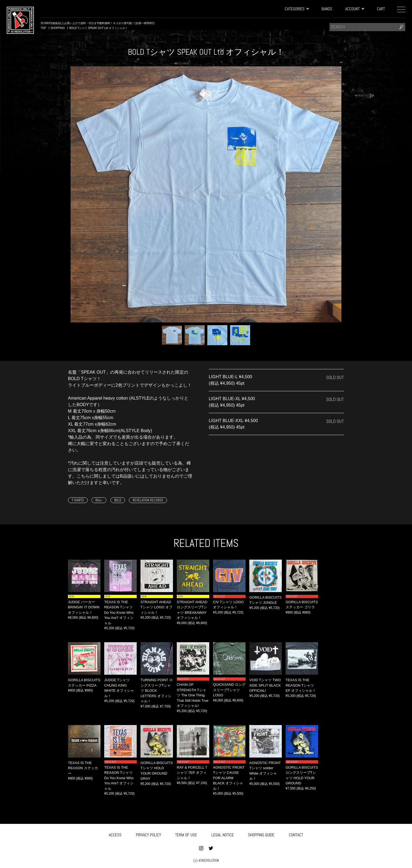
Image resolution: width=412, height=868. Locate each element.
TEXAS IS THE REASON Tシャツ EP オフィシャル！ (301, 685)
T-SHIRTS (78, 500)
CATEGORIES (297, 9)
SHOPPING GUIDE (261, 834)
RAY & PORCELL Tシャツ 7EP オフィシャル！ (192, 773)
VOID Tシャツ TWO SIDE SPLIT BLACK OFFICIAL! (265, 685)
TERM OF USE (186, 834)
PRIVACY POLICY (148, 834)
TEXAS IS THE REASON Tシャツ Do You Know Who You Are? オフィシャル (119, 613)
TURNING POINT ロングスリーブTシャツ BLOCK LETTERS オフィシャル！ (157, 691)
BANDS (327, 9)
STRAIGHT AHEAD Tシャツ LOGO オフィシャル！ (156, 607)
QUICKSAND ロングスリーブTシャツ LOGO (229, 690)
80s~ (99, 500)
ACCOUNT (354, 9)
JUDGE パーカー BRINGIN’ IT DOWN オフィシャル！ (84, 607)
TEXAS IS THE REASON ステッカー (83, 768)
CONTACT (296, 834)
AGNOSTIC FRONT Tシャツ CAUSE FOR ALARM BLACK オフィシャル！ (229, 778)
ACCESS (115, 834)
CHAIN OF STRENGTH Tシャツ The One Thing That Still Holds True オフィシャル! (193, 695)
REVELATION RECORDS (148, 500)
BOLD (118, 500)
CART (381, 9)
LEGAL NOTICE (223, 834)
